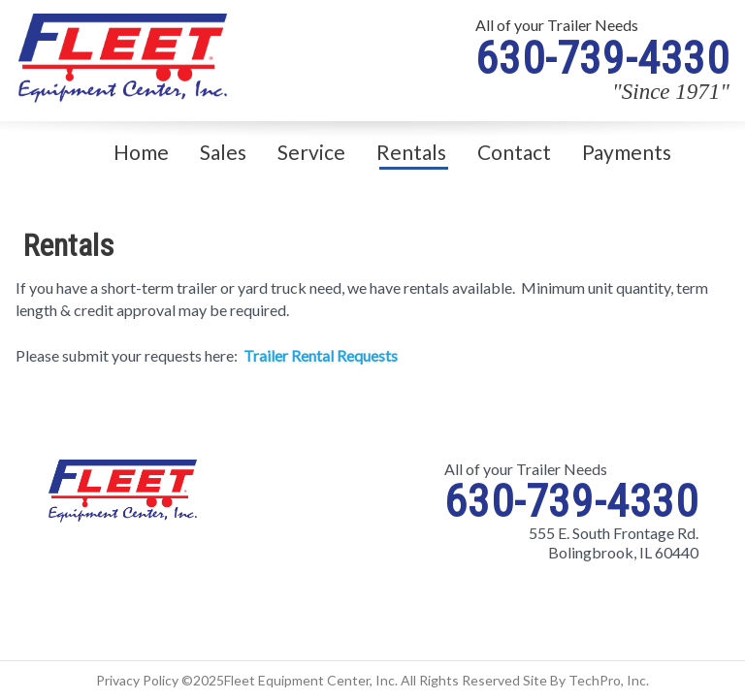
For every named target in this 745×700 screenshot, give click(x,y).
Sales (223, 152)
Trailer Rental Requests (321, 355)
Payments (627, 152)
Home (141, 152)
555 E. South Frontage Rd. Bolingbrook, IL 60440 (614, 542)
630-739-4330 (602, 58)
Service (311, 152)
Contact (514, 152)
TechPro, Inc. (609, 680)
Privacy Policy (137, 680)
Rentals (411, 152)
